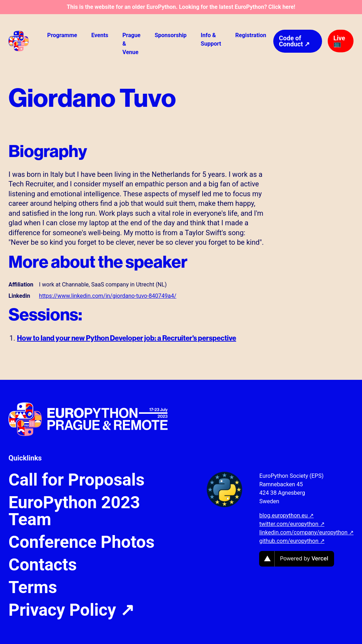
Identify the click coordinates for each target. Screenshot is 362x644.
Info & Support (211, 39)
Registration (251, 35)
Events (100, 35)
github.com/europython (292, 541)
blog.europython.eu (286, 515)
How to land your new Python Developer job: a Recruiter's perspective (127, 338)
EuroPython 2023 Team (74, 511)
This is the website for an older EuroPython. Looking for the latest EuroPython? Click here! (181, 7)
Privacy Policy (71, 610)
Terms (33, 587)
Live (339, 41)
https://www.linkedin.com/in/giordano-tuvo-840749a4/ (108, 296)
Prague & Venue (131, 44)
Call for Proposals (77, 480)
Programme (62, 35)
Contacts (43, 565)
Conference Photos (81, 542)
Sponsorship (170, 35)
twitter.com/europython (292, 524)
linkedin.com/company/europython (306, 532)
